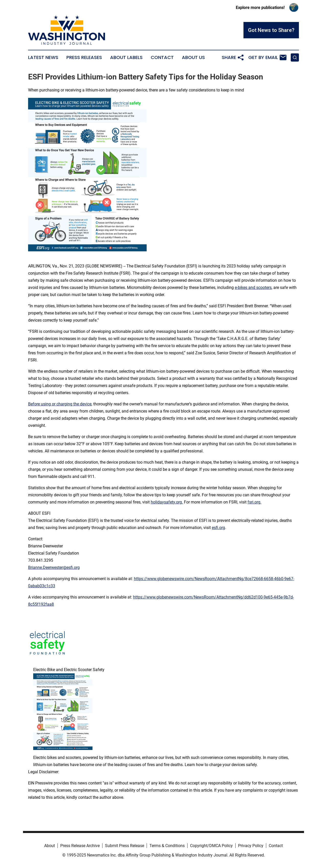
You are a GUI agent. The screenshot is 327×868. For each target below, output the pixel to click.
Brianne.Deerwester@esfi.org (54, 567)
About (50, 846)
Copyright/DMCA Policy (211, 846)
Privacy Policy (251, 846)
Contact (162, 57)
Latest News (43, 57)
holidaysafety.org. (167, 502)
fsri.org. (254, 502)
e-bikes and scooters (253, 288)
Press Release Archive (80, 846)
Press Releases (84, 57)
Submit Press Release (125, 846)
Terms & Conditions (167, 846)
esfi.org (218, 528)
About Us (193, 57)
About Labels (126, 57)
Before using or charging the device (60, 404)
